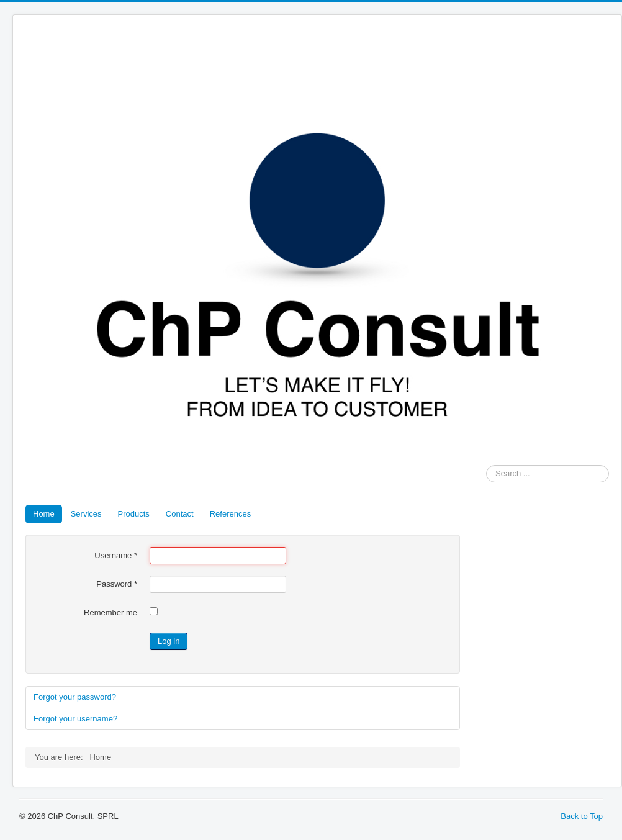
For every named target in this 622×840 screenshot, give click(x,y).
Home (44, 514)
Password (117, 584)
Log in (169, 641)
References (230, 514)
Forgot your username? (75, 719)
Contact (180, 514)
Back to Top (582, 816)
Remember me (110, 612)
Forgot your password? (75, 697)
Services (86, 514)
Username (116, 555)
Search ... (486, 465)
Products (134, 514)
